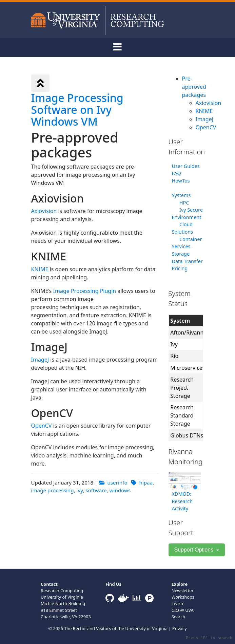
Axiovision (44, 211)
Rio (174, 356)
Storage (181, 254)
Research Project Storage (182, 388)
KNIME (40, 269)
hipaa (146, 482)
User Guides (186, 166)
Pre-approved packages (194, 87)
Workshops (183, 597)
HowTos (181, 181)
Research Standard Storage (182, 415)
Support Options (195, 550)
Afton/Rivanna (188, 332)
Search (179, 617)
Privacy (180, 628)
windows (120, 490)
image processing (53, 490)
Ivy (174, 344)
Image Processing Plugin (85, 291)
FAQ (177, 173)
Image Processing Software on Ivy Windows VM (77, 110)
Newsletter (183, 591)
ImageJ (40, 360)
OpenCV (42, 426)
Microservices (188, 368)
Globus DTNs (187, 435)
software (96, 490)
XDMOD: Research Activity (182, 501)
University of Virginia (146, 628)
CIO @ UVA (183, 610)
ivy (80, 490)
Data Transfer (187, 261)
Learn (177, 603)
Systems (181, 195)
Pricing (180, 268)
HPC (184, 203)
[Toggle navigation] (118, 47)
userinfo (117, 482)
